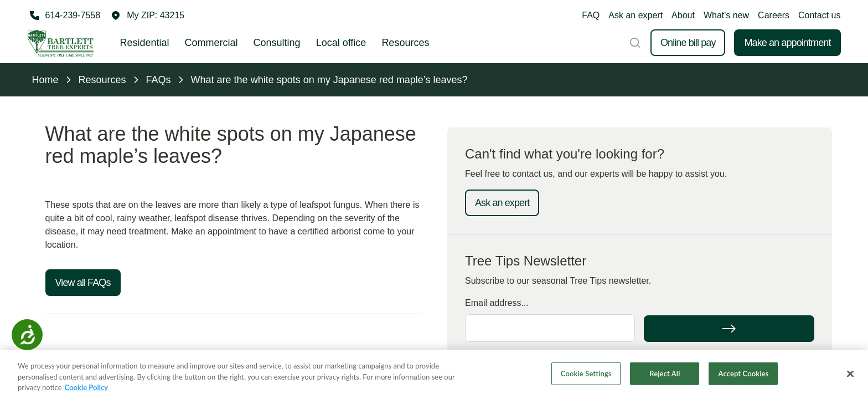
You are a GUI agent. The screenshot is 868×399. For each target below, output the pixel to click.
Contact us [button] (819, 15)
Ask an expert (635, 15)
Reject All (665, 374)
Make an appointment (787, 43)
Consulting (277, 43)
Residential (145, 43)
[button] (148, 16)
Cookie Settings (586, 374)
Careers (774, 15)
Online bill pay (688, 43)
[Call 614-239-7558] (64, 16)
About (683, 15)
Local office (341, 43)
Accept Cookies (744, 374)
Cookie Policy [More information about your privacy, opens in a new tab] (87, 388)
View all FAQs (83, 283)
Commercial (211, 43)
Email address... (497, 303)
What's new (726, 15)
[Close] (850, 374)
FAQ (591, 15)
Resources (405, 43)
